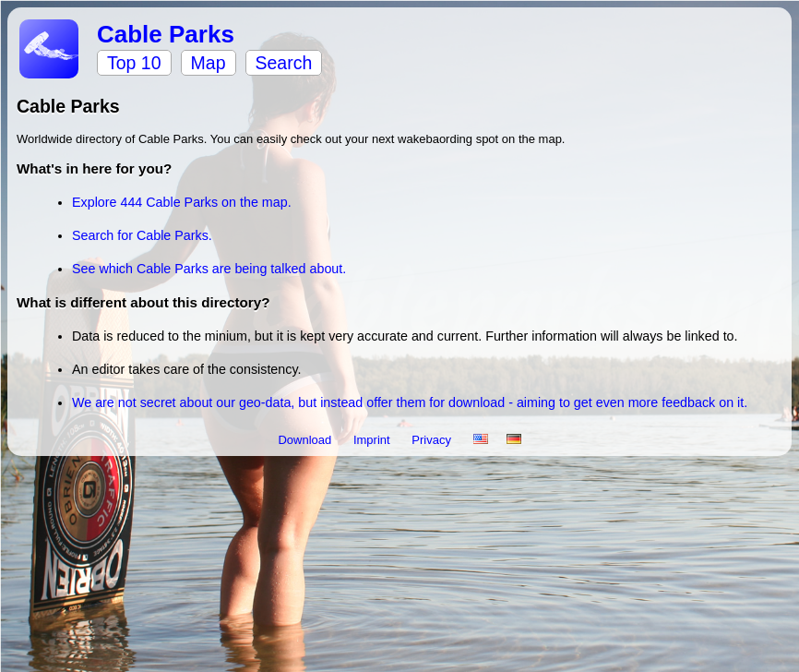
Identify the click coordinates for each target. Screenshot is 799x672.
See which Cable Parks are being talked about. (209, 269)
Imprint (373, 440)
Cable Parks (166, 34)
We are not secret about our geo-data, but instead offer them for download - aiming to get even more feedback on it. (410, 402)
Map (209, 63)
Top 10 (134, 63)
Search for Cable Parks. (142, 235)
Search (284, 63)
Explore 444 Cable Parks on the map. (182, 202)
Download (306, 440)
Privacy (433, 440)
